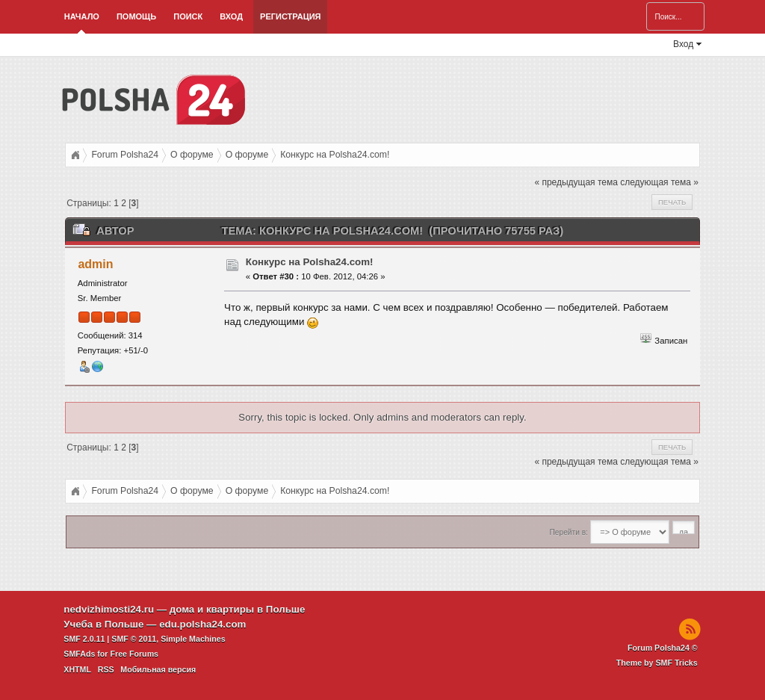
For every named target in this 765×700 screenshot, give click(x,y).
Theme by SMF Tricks (657, 663)
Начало (82, 16)
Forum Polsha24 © (663, 648)
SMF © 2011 (134, 639)
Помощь (136, 16)
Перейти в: (569, 532)
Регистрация (290, 16)
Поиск (188, 16)
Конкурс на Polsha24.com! (310, 262)
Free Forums (134, 654)
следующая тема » (659, 182)
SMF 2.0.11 (84, 639)
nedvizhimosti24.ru (109, 609)
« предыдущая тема (576, 182)
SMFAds (79, 654)
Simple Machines (193, 639)
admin (95, 264)
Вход (231, 16)
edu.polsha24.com (202, 624)
